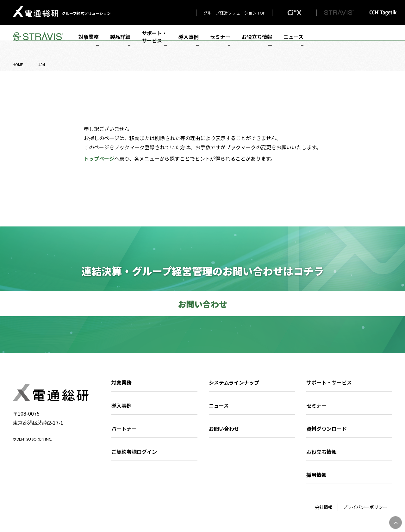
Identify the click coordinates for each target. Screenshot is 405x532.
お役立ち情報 (257, 42)
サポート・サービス (154, 42)
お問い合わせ (224, 429)
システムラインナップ (234, 382)
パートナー (124, 429)
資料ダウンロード (327, 429)
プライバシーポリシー (365, 507)
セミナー (220, 42)
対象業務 (89, 42)
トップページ (99, 158)
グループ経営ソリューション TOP (234, 13)
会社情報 (324, 507)
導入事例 (189, 42)
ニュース (293, 42)
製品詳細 (120, 42)
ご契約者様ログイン (134, 452)
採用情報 (316, 475)
